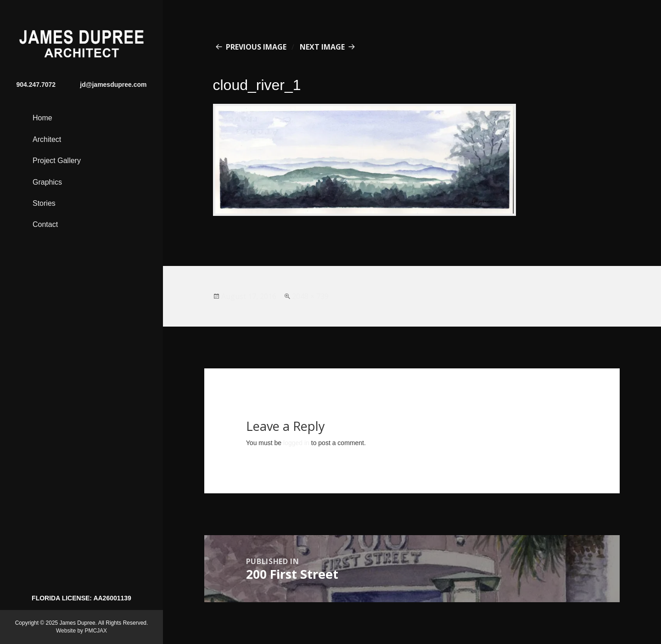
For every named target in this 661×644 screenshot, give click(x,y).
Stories (44, 203)
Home (42, 118)
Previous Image (256, 47)
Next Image (322, 47)
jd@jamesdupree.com (113, 85)
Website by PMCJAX (81, 631)
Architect (47, 139)
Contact (45, 224)
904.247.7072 (36, 85)
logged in (296, 443)
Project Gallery (57, 161)
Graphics (47, 182)
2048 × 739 (310, 296)
